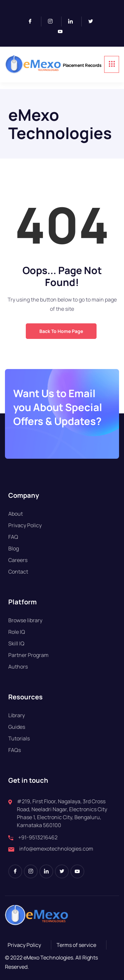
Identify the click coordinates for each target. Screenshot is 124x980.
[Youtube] (63, 32)
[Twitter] (93, 22)
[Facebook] (33, 22)
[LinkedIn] (73, 22)
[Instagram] (53, 22)
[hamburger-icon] (112, 64)
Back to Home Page (61, 331)
